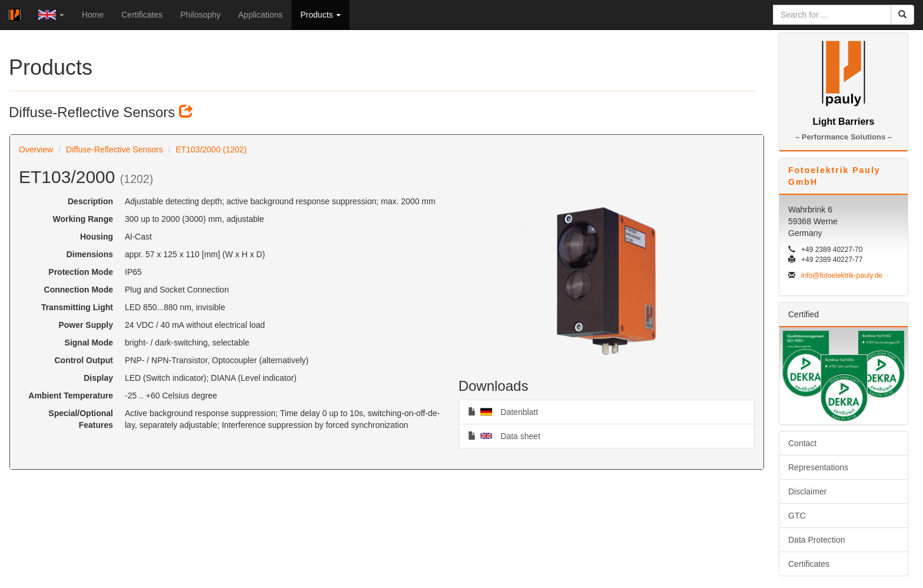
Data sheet (504, 436)
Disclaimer (807, 491)
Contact (802, 443)
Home (93, 15)
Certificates (142, 15)
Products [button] (321, 15)
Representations (818, 467)
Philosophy (200, 15)
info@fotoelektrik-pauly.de (842, 275)
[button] (51, 15)
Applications (261, 15)
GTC (797, 516)
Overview (36, 150)
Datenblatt (503, 411)
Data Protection (817, 540)
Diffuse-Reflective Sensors (114, 150)
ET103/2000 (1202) (211, 150)
